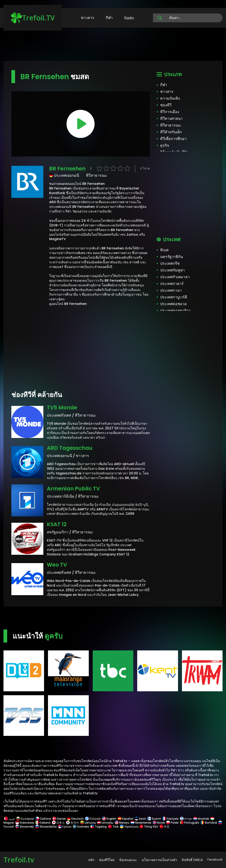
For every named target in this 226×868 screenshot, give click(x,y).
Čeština (43, 819)
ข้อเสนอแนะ (128, 860)
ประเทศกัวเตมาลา (175, 277)
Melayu (122, 823)
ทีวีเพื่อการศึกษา (173, 139)
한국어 (72, 823)
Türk (113, 827)
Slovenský (25, 827)
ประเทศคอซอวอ (173, 304)
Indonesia (25, 823)
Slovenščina (46, 827)
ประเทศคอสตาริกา (175, 311)
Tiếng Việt (149, 827)
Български (25, 819)
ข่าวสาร (88, 18)
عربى (10, 819)
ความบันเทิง (170, 98)
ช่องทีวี (166, 105)
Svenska (81, 827)
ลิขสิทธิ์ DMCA (192, 860)
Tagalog (99, 827)
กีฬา (109, 18)
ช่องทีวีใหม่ (107, 860)
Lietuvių (88, 823)
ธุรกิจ (165, 145)
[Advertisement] (113, 46)
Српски (65, 827)
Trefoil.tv (19, 860)
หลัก (91, 860)
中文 (164, 827)
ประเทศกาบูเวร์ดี (174, 297)
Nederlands (141, 823)
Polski (172, 823)
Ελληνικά (93, 819)
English (109, 819)
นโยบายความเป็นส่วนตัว (159, 860)
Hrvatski (201, 819)
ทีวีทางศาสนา (171, 119)
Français (170, 819)
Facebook (215, 859)
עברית (186, 819)
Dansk (59, 819)
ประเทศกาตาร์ (172, 284)
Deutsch (75, 819)
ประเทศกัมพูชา (172, 270)
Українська (129, 827)
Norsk (159, 823)
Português (189, 823)
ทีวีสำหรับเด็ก (171, 132)
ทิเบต (164, 250)
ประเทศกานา (171, 290)
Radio (129, 18)
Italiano (43, 823)
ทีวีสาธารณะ (171, 125)
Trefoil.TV (33, 18)
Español (126, 819)
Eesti (140, 819)
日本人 (58, 823)
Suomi (154, 819)
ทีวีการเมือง (170, 112)
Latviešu (105, 823)
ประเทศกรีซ (170, 263)
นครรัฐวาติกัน (172, 257)
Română (209, 823)
